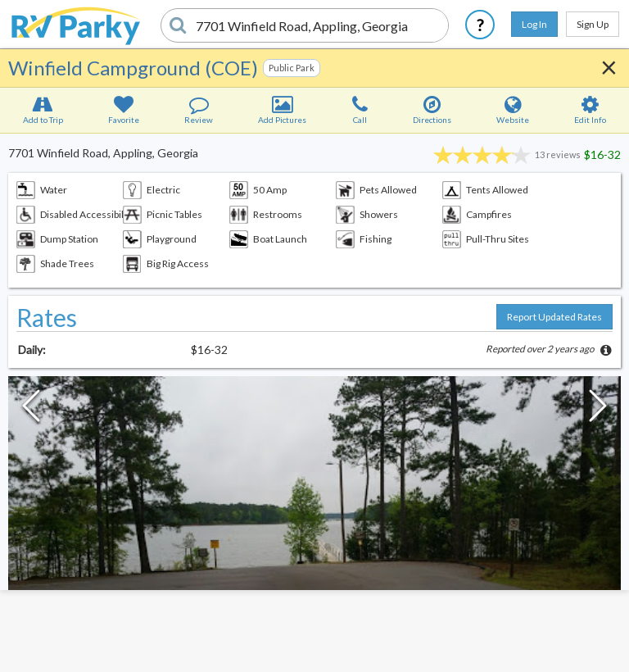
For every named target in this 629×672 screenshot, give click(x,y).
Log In (534, 24)
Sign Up (593, 24)
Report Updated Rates (554, 317)
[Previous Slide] (31, 410)
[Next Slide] (598, 410)
